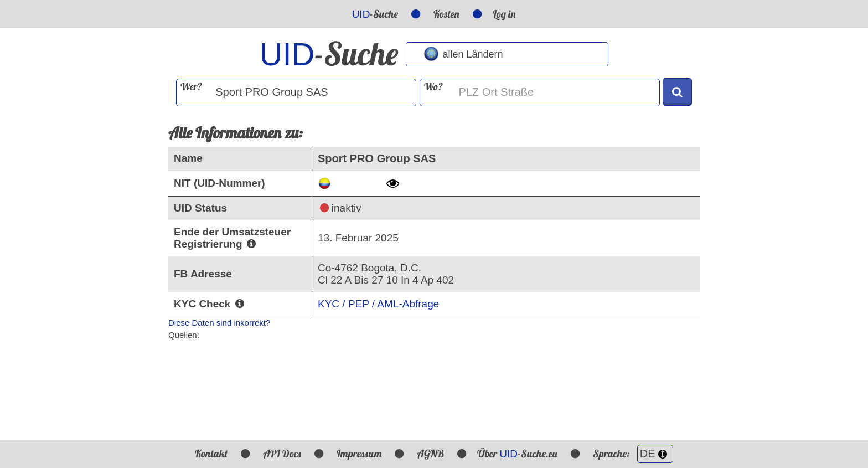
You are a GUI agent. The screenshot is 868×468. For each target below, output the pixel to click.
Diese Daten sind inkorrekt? (219, 323)
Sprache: (633, 454)
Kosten (446, 14)
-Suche (375, 14)
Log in (504, 14)
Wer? (191, 87)
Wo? (433, 87)
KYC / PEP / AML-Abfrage (378, 304)
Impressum (359, 454)
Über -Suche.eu (517, 454)
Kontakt (211, 454)
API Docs (282, 454)
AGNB (430, 454)
